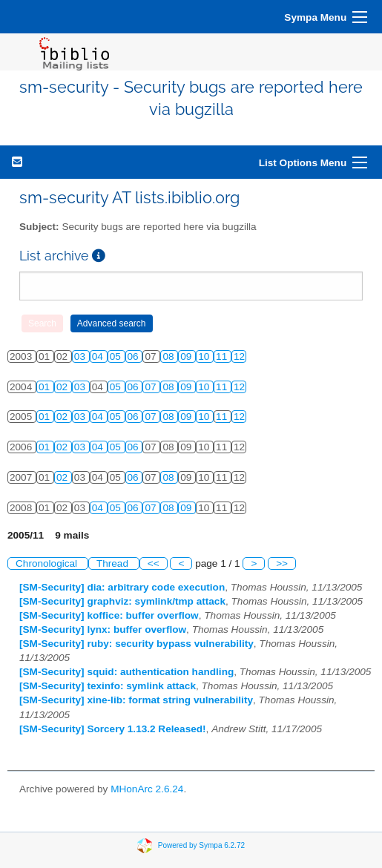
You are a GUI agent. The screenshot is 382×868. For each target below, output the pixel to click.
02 (63, 387)
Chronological (48, 563)
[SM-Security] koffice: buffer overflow (109, 615)
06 (135, 356)
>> (282, 563)
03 (81, 356)
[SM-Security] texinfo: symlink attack (108, 686)
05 (117, 356)
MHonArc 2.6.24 (147, 789)
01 (46, 387)
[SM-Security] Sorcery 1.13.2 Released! (113, 729)
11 (223, 356)
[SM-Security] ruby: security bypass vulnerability (136, 644)
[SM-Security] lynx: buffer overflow (103, 629)
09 (187, 356)
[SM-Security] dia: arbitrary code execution (122, 587)
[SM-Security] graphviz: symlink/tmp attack (122, 601)
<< (154, 563)
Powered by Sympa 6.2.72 (201, 845)
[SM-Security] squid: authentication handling (126, 672)
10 (205, 356)
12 (239, 356)
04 (99, 356)
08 (169, 356)
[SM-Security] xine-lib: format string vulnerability (136, 700)
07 (152, 387)
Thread (114, 563)
